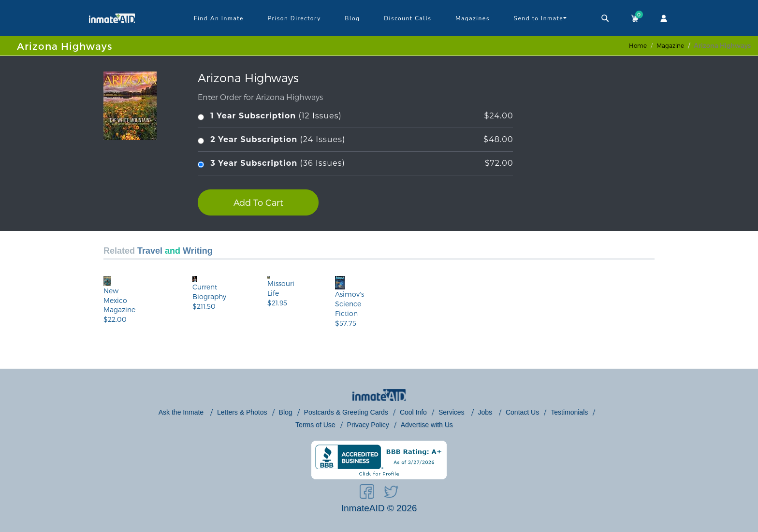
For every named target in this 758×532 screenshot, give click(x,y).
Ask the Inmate (182, 412)
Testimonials (569, 412)
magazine (670, 45)
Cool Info (413, 412)
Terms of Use (315, 425)
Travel (150, 251)
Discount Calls (408, 18)
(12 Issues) (355, 116)
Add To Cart (258, 202)
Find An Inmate (219, 18)
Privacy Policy (368, 425)
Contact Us (522, 412)
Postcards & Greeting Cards (346, 412)
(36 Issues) (355, 164)
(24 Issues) (355, 140)
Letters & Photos (242, 412)
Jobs (486, 412)
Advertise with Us (427, 425)
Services (452, 412)
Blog (352, 18)
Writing (198, 251)
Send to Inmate (541, 18)
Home (638, 45)
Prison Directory (294, 18)
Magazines (473, 18)
